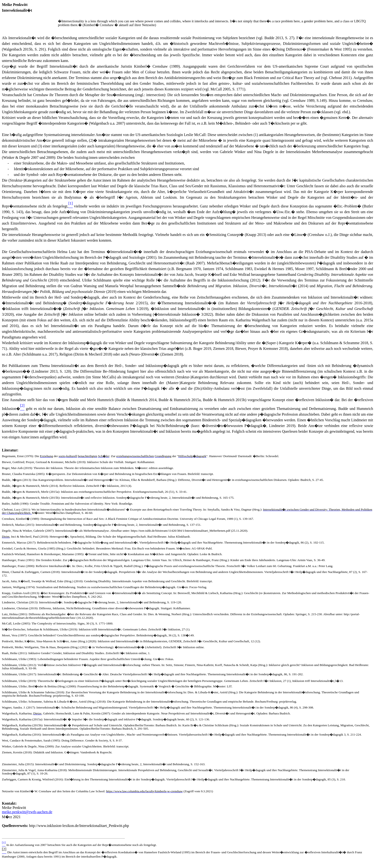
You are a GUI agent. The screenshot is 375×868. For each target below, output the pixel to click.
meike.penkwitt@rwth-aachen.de (27, 812)
